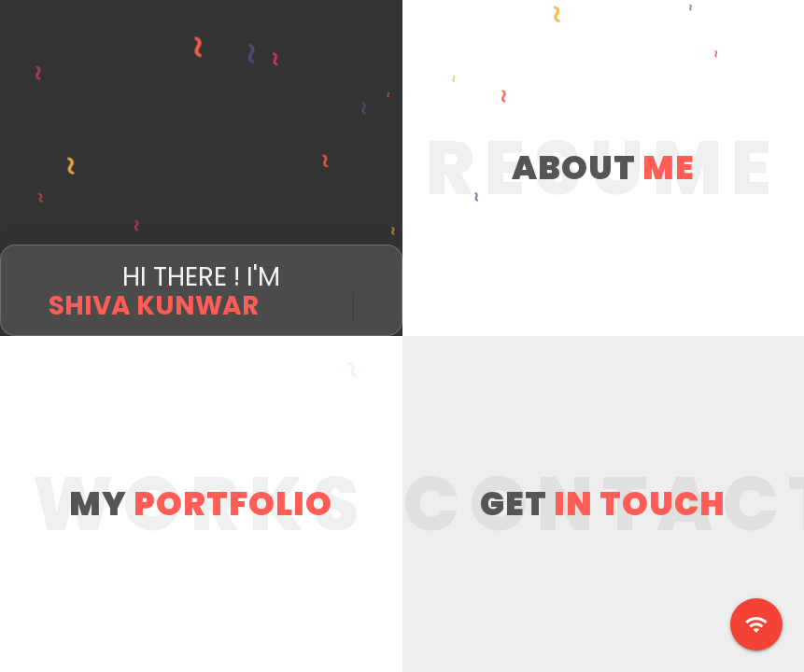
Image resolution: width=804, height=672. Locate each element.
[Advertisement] (402, 131)
